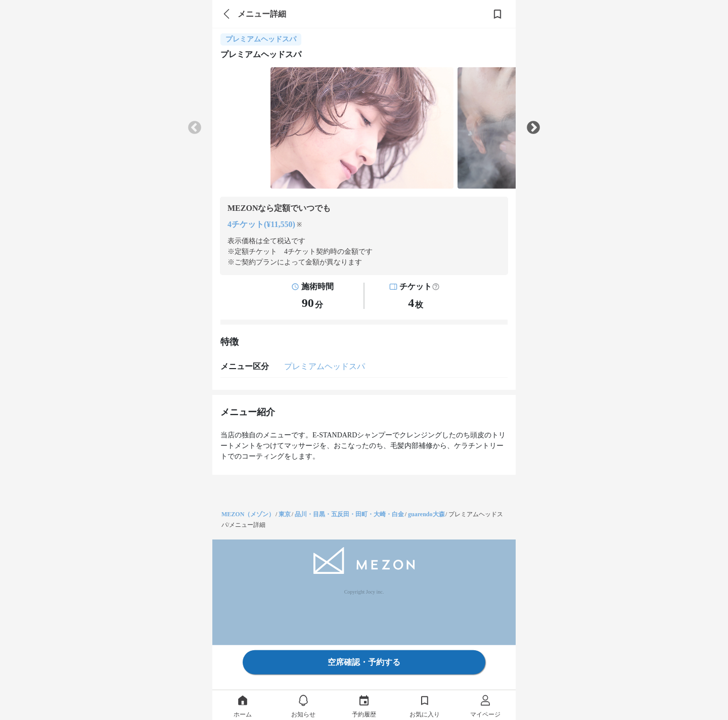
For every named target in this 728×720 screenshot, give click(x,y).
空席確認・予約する (364, 662)
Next (533, 128)
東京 (285, 514)
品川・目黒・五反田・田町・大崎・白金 (349, 514)
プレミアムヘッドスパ (325, 366)
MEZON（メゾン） (248, 514)
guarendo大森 (426, 514)
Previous (195, 128)
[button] (436, 287)
